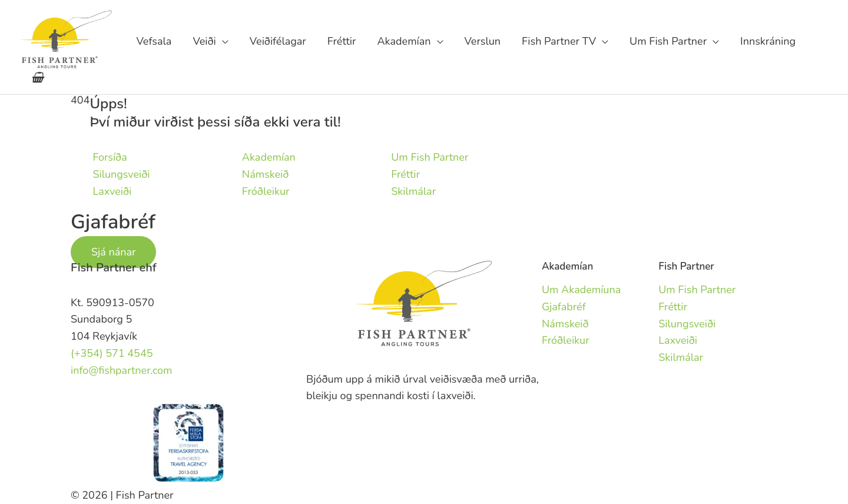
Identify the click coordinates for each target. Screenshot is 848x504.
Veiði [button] (204, 41)
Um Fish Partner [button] (668, 41)
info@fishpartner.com (122, 370)
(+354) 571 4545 (112, 353)
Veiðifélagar (278, 41)
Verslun (483, 41)
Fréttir (342, 41)
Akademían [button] (404, 41)
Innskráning (768, 41)
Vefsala (154, 41)
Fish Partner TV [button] (559, 41)
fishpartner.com (817, 41)
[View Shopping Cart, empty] (37, 78)
